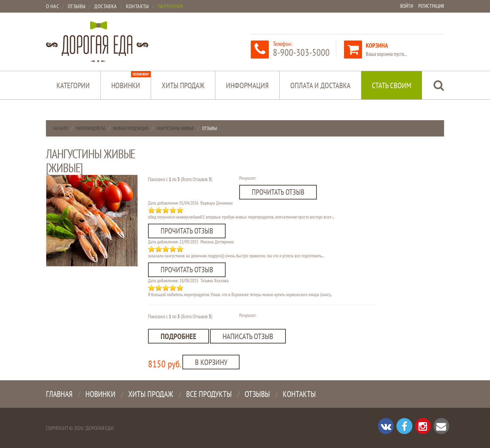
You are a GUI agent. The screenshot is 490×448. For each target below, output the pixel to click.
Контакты (299, 393)
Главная (59, 393)
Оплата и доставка (320, 85)
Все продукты (209, 393)
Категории (73, 85)
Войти (404, 6)
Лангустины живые (175, 128)
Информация (247, 85)
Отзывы (257, 393)
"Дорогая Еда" (99, 427)
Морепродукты (91, 128)
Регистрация (430, 6)
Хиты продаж (183, 85)
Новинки (131, 81)
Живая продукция (131, 128)
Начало (61, 128)
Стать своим (392, 85)
